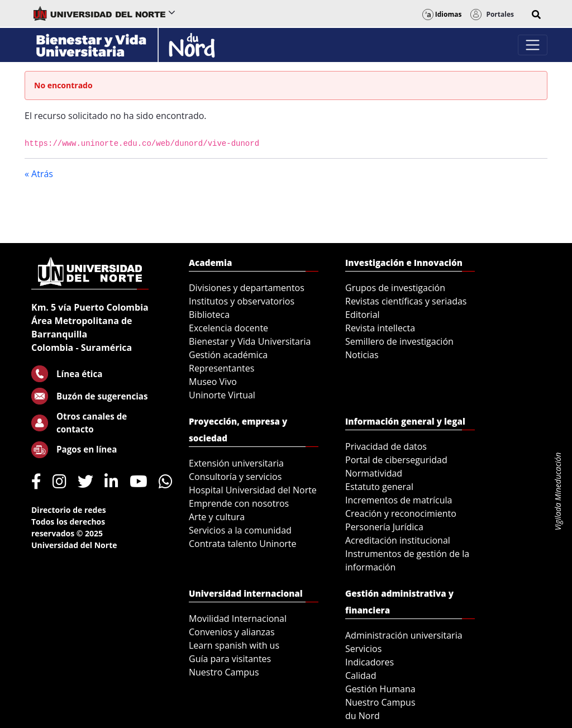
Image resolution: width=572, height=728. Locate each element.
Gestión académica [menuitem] (228, 355)
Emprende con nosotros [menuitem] (239, 503)
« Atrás (39, 174)
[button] (536, 15)
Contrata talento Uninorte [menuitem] (243, 544)
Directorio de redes (69, 510)
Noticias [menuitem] (362, 355)
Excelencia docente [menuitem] (228, 328)
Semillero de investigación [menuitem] (399, 341)
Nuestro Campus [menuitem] (224, 672)
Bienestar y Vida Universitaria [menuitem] (250, 341)
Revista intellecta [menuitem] (380, 328)
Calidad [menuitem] (361, 675)
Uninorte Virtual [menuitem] (222, 395)
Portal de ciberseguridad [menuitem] (396, 460)
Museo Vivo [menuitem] (213, 382)
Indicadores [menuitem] (370, 662)
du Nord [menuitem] (363, 716)
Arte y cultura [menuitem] (217, 517)
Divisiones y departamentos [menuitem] (247, 288)
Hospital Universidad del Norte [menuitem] (253, 490)
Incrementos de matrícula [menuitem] (399, 500)
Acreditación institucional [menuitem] (398, 540)
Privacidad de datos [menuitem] (386, 446)
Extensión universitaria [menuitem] (236, 463)
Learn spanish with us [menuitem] (234, 645)
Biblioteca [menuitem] (209, 315)
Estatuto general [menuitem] (379, 487)
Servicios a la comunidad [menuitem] (240, 530)
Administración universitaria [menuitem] (404, 635)
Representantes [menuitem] (221, 368)
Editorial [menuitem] (363, 315)
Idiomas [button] (442, 14)
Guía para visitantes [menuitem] (230, 659)
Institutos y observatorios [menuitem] (242, 301)
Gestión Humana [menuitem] (380, 689)
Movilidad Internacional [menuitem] (238, 618)
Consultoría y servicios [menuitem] (235, 477)
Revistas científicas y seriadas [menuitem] (406, 301)
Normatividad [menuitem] (374, 473)
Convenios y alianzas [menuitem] (232, 632)
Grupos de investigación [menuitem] (395, 288)
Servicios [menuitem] (363, 649)
